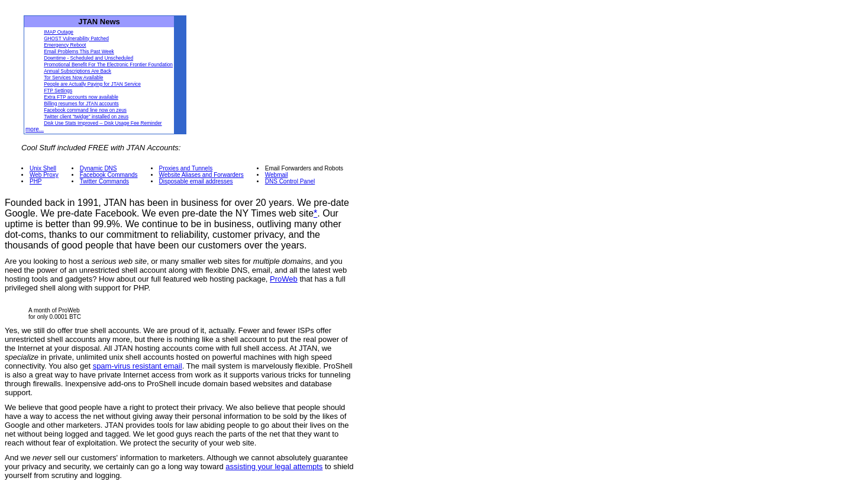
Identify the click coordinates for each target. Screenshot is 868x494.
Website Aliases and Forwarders (201, 175)
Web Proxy (44, 175)
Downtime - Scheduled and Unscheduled (88, 58)
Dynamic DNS (99, 168)
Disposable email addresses (196, 181)
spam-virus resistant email (138, 366)
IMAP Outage (59, 32)
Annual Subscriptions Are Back (78, 71)
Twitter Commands (104, 181)
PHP (36, 181)
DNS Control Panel (290, 181)
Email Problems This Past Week (79, 51)
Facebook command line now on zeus (85, 110)
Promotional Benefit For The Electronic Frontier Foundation (108, 64)
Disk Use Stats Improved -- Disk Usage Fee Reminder (103, 123)
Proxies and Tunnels (186, 168)
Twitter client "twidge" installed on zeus (86, 117)
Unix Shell (43, 168)
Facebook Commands (109, 175)
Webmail (277, 175)
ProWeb (284, 279)
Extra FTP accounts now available (81, 97)
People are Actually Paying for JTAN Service (92, 84)
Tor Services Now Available (73, 78)
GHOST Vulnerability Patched (76, 38)
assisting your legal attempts (274, 466)
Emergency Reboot (65, 45)
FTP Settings (58, 91)
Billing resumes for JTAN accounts (81, 104)
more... (35, 129)
